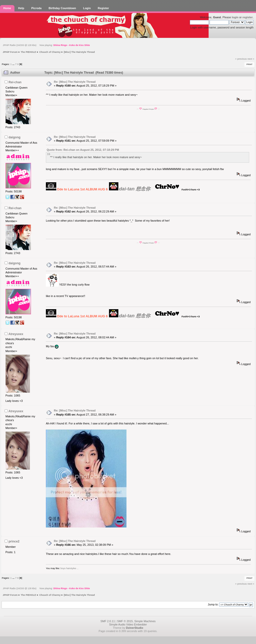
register (248, 17)
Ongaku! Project (148, 109)
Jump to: (213, 604)
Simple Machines (145, 621)
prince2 (14, 541)
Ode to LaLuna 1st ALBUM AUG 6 (82, 189)
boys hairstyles (68, 568)
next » (251, 59)
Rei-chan (15, 82)
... (14, 64)
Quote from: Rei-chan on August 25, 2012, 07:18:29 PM (83, 150)
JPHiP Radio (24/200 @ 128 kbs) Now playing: (46, 45)
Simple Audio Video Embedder (128, 624)
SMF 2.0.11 (108, 621)
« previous (241, 59)
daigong (15, 137)
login (235, 17)
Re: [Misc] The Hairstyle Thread (75, 82)
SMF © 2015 (125, 621)
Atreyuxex (16, 334)
